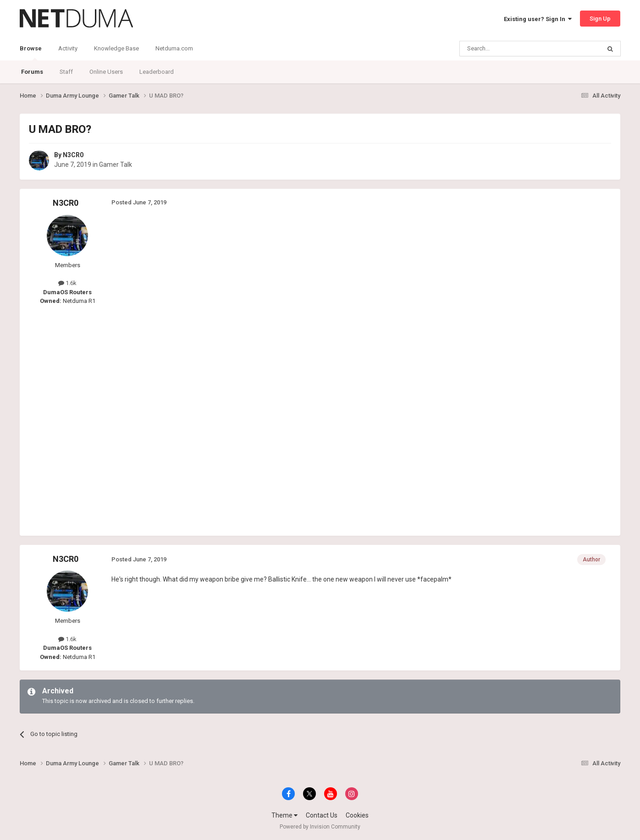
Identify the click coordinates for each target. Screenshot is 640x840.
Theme (284, 815)
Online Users (106, 72)
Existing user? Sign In (538, 19)
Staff (66, 72)
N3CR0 (73, 155)
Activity (68, 48)
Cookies (357, 815)
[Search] (508, 49)
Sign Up (600, 19)
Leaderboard (157, 72)
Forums (32, 72)
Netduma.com (174, 48)
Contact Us (322, 815)
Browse (31, 53)
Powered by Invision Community (320, 827)
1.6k (67, 283)
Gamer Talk (116, 165)
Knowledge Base (116, 48)
